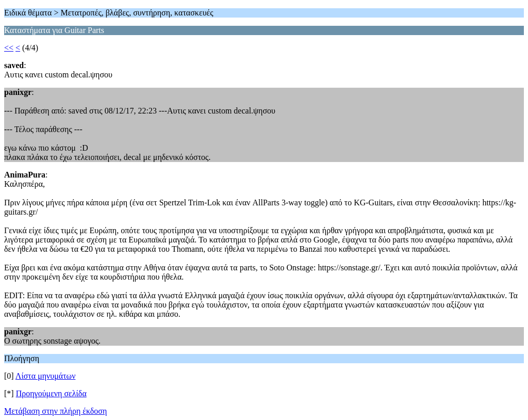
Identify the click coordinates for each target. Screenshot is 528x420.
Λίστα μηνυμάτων (46, 376)
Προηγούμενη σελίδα (51, 393)
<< (9, 48)
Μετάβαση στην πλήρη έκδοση (55, 411)
